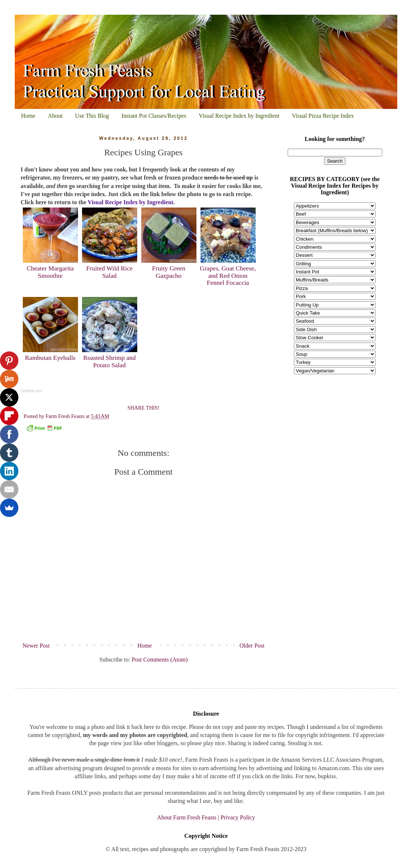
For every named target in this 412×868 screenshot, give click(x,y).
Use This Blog (92, 116)
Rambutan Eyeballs (50, 358)
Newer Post (36, 646)
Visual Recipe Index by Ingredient (239, 116)
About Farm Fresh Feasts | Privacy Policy (206, 817)
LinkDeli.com (31, 391)
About (55, 116)
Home (28, 116)
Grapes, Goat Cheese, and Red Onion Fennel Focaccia (228, 275)
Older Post (252, 646)
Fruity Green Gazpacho (168, 272)
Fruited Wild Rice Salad (109, 272)
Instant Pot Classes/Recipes (154, 116)
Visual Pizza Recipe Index (323, 116)
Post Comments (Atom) (160, 660)
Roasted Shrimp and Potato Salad (109, 361)
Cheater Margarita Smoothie (50, 272)
